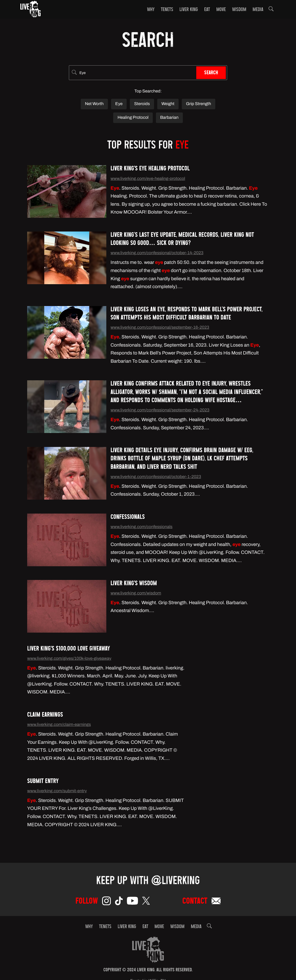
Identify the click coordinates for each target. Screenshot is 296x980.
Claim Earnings (45, 715)
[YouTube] (132, 902)
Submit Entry (43, 782)
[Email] (216, 902)
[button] (271, 10)
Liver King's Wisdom (134, 584)
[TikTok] (119, 902)
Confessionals (128, 518)
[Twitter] (146, 902)
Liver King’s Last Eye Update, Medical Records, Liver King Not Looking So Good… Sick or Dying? (182, 240)
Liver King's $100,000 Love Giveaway (69, 649)
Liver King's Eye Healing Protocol (150, 169)
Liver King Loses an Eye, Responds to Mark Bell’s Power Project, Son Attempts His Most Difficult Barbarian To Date (187, 314)
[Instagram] (106, 902)
